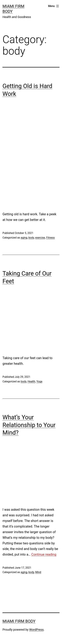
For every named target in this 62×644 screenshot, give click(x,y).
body (31, 238)
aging (24, 238)
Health (31, 381)
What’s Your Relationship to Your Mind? (29, 425)
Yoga (39, 381)
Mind (38, 572)
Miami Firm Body (19, 621)
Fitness (50, 238)
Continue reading (44, 554)
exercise (40, 238)
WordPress (36, 630)
